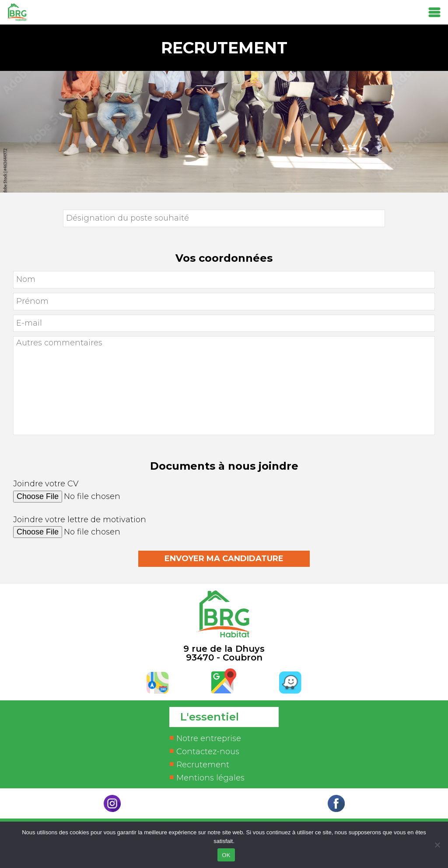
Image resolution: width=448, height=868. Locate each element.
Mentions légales (210, 778)
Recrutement (203, 765)
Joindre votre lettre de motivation (224, 531)
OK (226, 855)
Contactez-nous (208, 752)
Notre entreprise (209, 738)
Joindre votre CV (224, 495)
